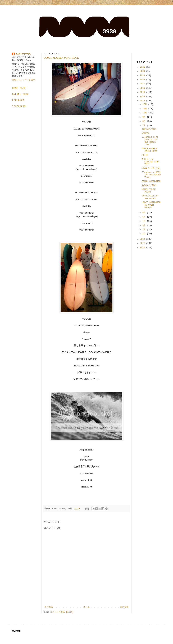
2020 (143, 71)
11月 (145, 109)
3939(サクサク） (24, 54)
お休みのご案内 (149, 129)
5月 (145, 217)
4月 (145, 221)
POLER (145, 155)
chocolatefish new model (150, 197)
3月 (145, 226)
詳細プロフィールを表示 (24, 80)
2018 (143, 80)
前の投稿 (124, 607)
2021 (143, 67)
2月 (145, 230)
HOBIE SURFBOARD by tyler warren (151, 205)
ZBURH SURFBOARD (151, 181)
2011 (143, 243)
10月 (145, 113)
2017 (143, 84)
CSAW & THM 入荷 (151, 168)
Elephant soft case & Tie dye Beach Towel (150, 141)
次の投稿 (49, 607)
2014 (143, 97)
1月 (145, 234)
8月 (145, 121)
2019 (143, 76)
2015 (143, 92)
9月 (145, 117)
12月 (145, 104)
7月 (145, 126)
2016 (143, 88)
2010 (143, 248)
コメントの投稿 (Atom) (62, 612)
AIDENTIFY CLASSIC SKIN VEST (151, 162)
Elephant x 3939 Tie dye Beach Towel (151, 175)
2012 (143, 239)
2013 (143, 101)
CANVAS (146, 133)
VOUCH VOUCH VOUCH (149, 191)
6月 (145, 213)
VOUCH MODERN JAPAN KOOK (61, 58)
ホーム (86, 607)
